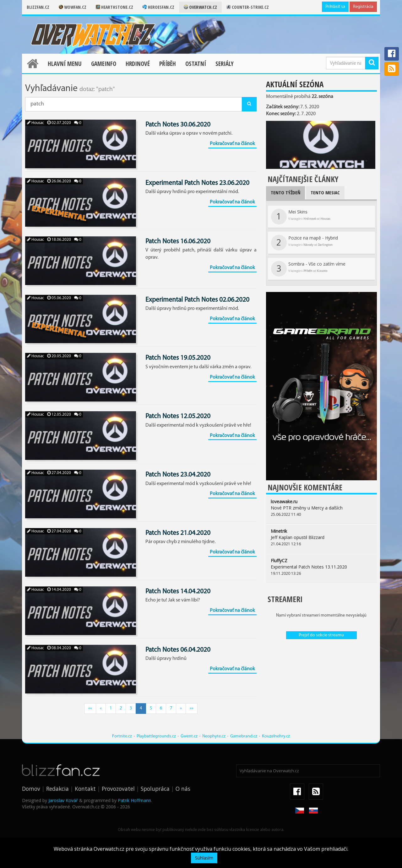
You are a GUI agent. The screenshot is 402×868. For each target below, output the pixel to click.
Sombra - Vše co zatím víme (308, 269)
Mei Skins (301, 217)
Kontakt (85, 789)
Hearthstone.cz (114, 7)
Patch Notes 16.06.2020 (178, 242)
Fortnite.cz (122, 736)
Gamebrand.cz (244, 736)
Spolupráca (155, 789)
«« (90, 708)
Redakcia (57, 789)
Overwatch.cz (200, 7)
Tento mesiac (325, 192)
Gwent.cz (189, 736)
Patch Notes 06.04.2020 (178, 650)
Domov (31, 789)
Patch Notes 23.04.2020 (178, 475)
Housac (35, 123)
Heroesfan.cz (158, 7)
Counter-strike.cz (248, 7)
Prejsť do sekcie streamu (321, 635)
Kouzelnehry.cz (276, 736)
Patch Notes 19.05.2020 (178, 358)
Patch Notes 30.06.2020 (178, 125)
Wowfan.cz (73, 7)
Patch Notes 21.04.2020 (178, 533)
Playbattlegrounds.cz (156, 736)
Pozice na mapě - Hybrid (304, 243)
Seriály (225, 64)
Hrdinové (138, 64)
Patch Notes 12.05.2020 (178, 416)
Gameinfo (104, 64)
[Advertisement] (321, 689)
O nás (183, 789)
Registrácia (363, 7)
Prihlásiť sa (335, 7)
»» (192, 708)
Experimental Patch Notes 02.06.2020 (197, 300)
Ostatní (196, 64)
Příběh (168, 64)
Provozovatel (118, 789)
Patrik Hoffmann (134, 800)
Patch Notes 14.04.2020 (178, 592)
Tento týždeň (285, 192)
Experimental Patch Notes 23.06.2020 (197, 183)
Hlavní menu (65, 64)
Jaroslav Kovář (63, 800)
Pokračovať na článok (232, 144)
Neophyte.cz (214, 736)
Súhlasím (204, 858)
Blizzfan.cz (38, 7)
